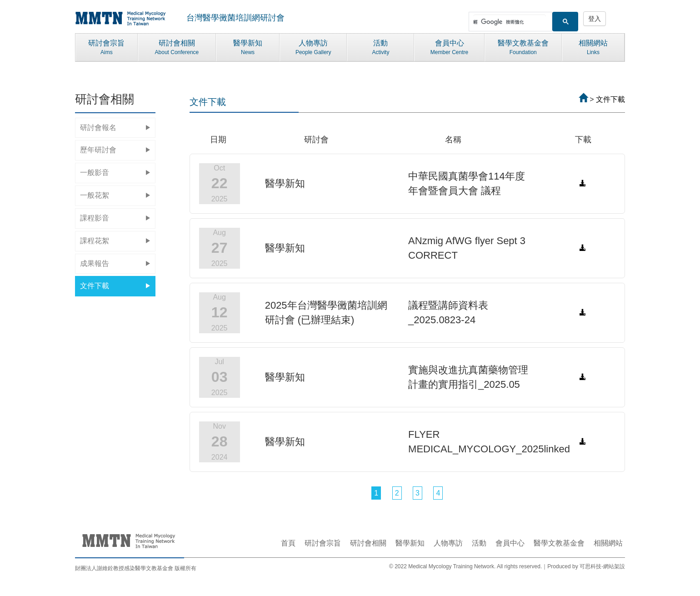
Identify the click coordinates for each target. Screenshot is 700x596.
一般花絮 (115, 195)
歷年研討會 (115, 150)
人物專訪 (313, 48)
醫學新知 (248, 48)
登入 (595, 19)
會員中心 (449, 48)
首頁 (288, 543)
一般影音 (115, 173)
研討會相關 (177, 48)
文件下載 (115, 286)
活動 (380, 48)
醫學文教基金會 (523, 48)
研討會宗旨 (107, 48)
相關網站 (593, 48)
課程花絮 (115, 241)
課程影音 (115, 218)
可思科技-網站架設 (602, 566)
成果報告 (115, 263)
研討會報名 (115, 128)
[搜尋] (510, 22)
